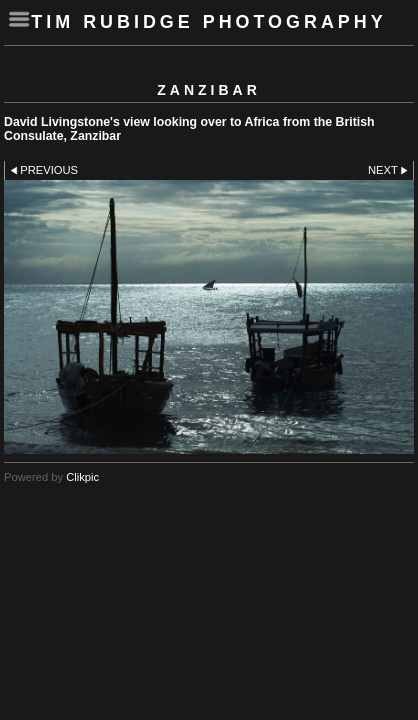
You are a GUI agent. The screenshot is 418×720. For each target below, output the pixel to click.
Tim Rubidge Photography (208, 22)
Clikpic (82, 477)
